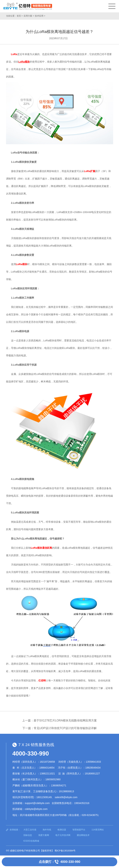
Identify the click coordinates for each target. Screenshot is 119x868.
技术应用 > (40, 16)
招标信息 (28, 835)
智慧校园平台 (79, 830)
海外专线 (47, 830)
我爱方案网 (44, 835)
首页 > (20, 16)
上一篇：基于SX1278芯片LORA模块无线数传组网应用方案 (60, 720)
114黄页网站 (98, 830)
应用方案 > (29, 16)
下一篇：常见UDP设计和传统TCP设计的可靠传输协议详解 (59, 728)
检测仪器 (62, 830)
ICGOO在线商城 (31, 841)
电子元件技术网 (63, 835)
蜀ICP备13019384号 (65, 851)
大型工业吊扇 (30, 830)
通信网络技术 (83, 835)
